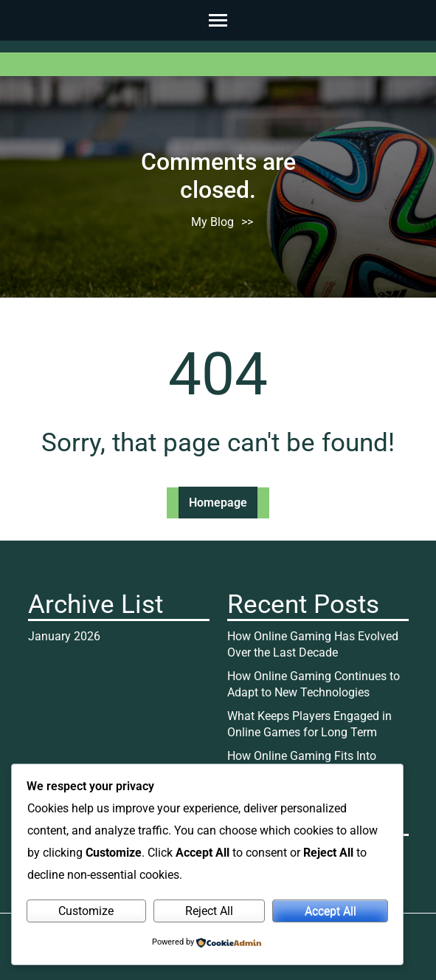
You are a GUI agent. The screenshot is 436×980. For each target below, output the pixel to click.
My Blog (212, 222)
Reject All (209, 911)
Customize (86, 911)
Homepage (218, 503)
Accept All (331, 911)
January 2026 (64, 636)
